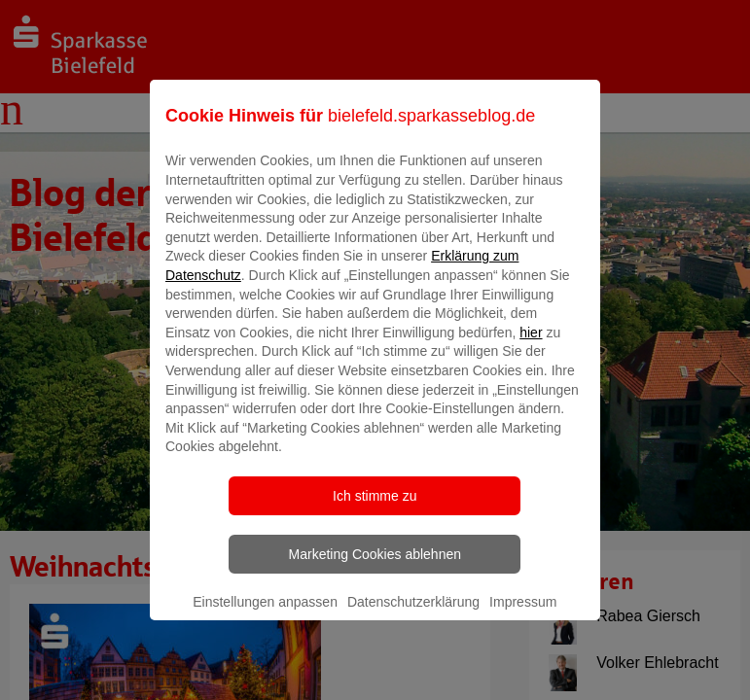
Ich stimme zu (375, 509)
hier (531, 346)
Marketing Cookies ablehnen (375, 568)
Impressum (523, 615)
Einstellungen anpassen (265, 615)
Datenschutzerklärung (413, 615)
